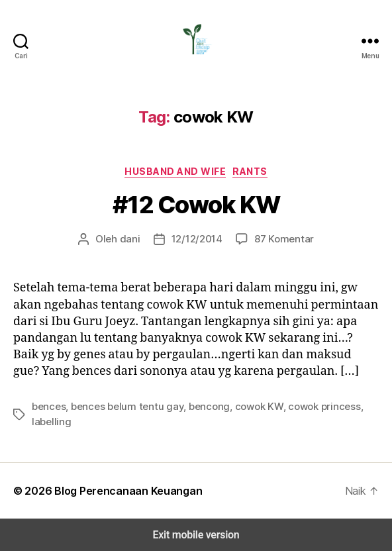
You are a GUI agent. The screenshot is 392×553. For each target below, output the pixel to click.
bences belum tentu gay (119, 424)
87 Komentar (280, 239)
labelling (355, 424)
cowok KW (239, 424)
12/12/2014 (198, 239)
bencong (193, 424)
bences (47, 424)
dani (133, 239)
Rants (249, 171)
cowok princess (300, 424)
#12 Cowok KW (196, 205)
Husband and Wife (176, 171)
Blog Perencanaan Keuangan (120, 492)
